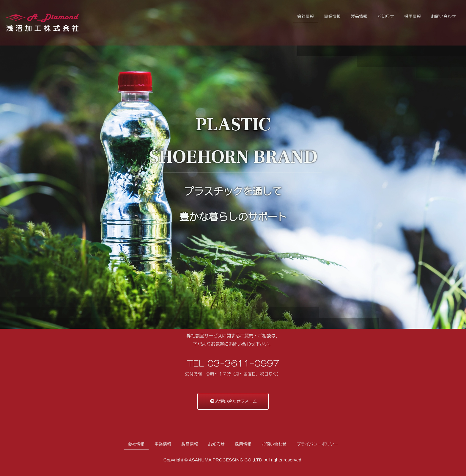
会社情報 (306, 16)
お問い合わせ (443, 16)
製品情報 (359, 16)
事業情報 (332, 16)
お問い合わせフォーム (233, 401)
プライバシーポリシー (317, 444)
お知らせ (386, 16)
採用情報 (413, 16)
